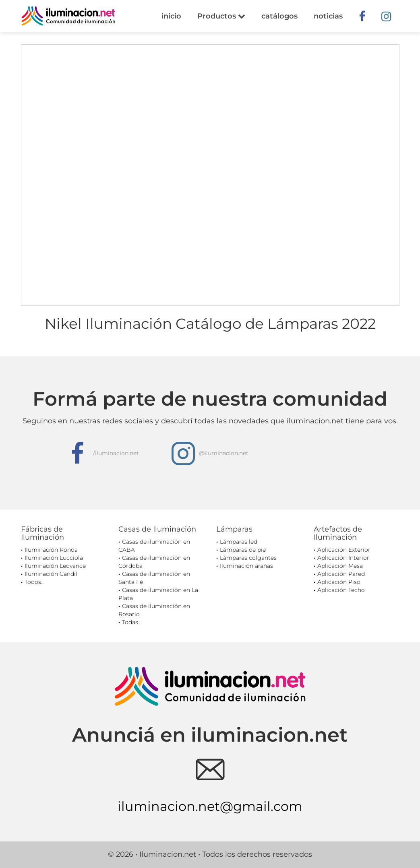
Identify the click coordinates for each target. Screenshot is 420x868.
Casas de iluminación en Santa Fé (154, 578)
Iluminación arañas (246, 566)
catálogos (279, 16)
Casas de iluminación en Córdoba (154, 562)
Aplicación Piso (339, 582)
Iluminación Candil (51, 574)
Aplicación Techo (341, 590)
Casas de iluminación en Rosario (154, 610)
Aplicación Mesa (340, 566)
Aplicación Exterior (344, 550)
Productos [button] (221, 16)
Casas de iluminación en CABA (154, 546)
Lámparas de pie (243, 550)
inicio (171, 16)
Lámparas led (239, 542)
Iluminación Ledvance (55, 566)
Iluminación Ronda (51, 550)
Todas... (132, 622)
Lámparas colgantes (248, 558)
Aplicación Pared (341, 574)
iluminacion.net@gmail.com (210, 806)
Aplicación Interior (343, 558)
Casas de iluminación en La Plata (158, 594)
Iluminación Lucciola (54, 558)
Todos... (35, 582)
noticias (328, 16)
